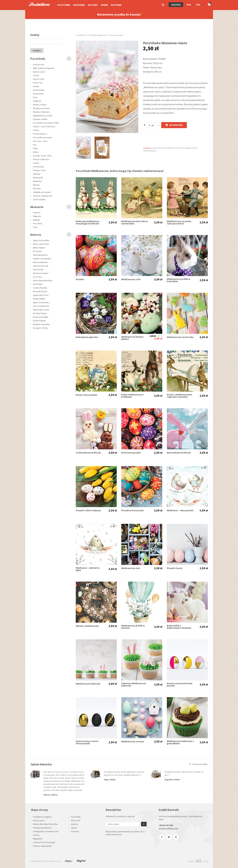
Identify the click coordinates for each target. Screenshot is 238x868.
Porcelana (37, 223)
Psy (35, 145)
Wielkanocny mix (131, 568)
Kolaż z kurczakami (86, 395)
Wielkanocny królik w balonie (133, 627)
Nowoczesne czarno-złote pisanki (87, 742)
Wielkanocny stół (131, 279)
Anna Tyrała (38, 270)
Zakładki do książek (42, 192)
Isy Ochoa (37, 277)
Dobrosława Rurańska (43, 280)
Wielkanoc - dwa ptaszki (180, 510)
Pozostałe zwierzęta (42, 137)
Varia (35, 227)
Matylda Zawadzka (41, 324)
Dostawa (116, 5)
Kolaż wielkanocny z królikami (133, 396)
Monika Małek (39, 299)
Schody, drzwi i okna (42, 156)
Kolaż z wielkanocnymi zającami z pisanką (179, 396)
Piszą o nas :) (39, 820)
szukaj (37, 51)
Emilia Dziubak (39, 321)
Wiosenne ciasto (117, 35)
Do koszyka (174, 125)
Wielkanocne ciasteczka (180, 337)
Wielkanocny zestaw (133, 741)
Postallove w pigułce (42, 817)
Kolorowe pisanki (131, 453)
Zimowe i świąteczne (42, 196)
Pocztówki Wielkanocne (97, 35)
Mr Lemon (37, 251)
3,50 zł (204, 510)
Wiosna (36, 185)
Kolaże (36, 86)
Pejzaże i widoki (40, 119)
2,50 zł (113, 222)
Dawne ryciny (39, 72)
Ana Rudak (38, 284)
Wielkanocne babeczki (88, 684)
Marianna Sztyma (41, 273)
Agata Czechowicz (41, 302)
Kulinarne (37, 101)
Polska (36, 130)
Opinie (104, 5)
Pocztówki (64, 5)
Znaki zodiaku (39, 199)
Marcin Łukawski (40, 262)
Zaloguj (176, 5)
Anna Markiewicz (40, 255)
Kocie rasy (38, 83)
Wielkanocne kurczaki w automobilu (134, 222)
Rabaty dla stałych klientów (45, 824)
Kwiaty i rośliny (40, 105)
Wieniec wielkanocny (87, 626)
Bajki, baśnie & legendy (43, 68)
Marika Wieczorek (41, 310)
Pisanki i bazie (175, 568)
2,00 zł (158, 338)
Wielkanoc (38, 181)
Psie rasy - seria (40, 141)
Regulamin (38, 839)
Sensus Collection (41, 159)
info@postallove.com (168, 828)
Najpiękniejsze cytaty (43, 116)
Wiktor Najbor (39, 248)
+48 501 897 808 (166, 825)
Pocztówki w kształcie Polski (46, 123)
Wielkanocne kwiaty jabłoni (132, 338)
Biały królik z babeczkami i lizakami (179, 627)
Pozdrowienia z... (41, 134)
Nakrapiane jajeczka (87, 337)
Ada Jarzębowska (41, 306)
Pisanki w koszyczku (133, 510)
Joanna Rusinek (40, 288)
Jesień (36, 75)
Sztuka (36, 163)
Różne (36, 152)
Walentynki (38, 178)
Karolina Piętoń (40, 313)
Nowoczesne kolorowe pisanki (180, 685)
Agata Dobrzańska (41, 240)
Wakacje (37, 174)
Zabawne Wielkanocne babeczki (134, 685)
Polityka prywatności (42, 828)
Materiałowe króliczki (179, 453)
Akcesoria (79, 5)
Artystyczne (38, 64)
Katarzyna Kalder (41, 317)
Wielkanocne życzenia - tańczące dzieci (180, 222)
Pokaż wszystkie (198, 764)
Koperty (37, 213)
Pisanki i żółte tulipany (88, 510)
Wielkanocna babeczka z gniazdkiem (180, 742)
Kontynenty (38, 94)
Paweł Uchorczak (41, 266)
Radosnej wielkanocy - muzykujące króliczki (88, 222)
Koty (35, 97)
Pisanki (80, 279)
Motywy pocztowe (41, 108)
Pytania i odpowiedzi (42, 846)
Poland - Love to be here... (45, 126)
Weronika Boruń (40, 291)
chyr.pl (202, 861)
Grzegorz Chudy (40, 328)
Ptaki (35, 148)
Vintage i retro (39, 170)
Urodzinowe (38, 167)
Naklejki (36, 220)
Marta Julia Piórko (41, 244)
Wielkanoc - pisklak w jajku (88, 569)
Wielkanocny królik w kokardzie (178, 280)
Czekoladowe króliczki (88, 453)
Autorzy (93, 5)
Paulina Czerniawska (42, 259)
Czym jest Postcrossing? (44, 842)
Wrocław (37, 188)
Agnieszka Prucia (41, 295)
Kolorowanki (39, 90)
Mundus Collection (41, 112)
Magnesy (37, 216)
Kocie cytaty (39, 79)
